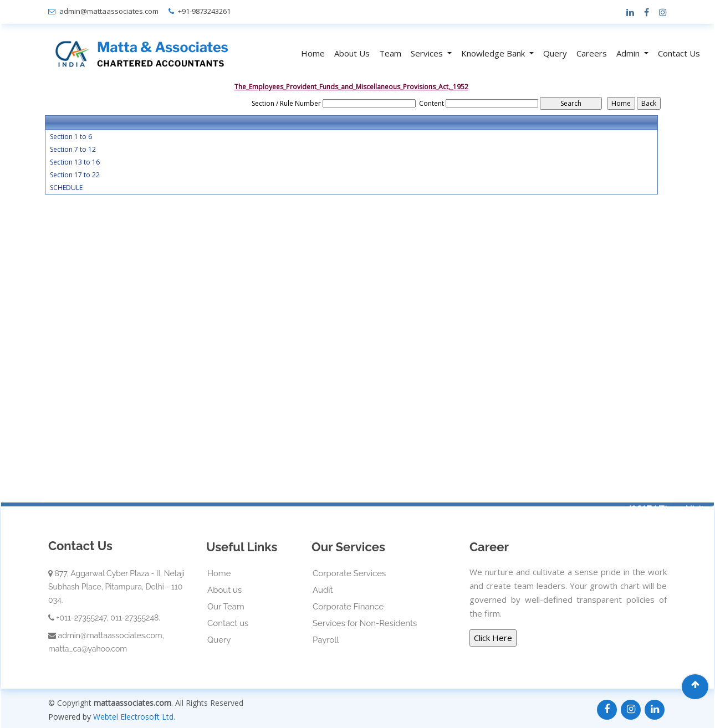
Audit (323, 590)
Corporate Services (349, 573)
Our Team (226, 607)
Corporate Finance (348, 607)
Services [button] (428, 53)
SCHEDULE (66, 188)
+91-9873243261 (204, 11)
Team (390, 53)
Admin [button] (629, 53)
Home (313, 53)
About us (224, 590)
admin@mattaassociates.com (109, 11)
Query (555, 53)
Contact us (228, 623)
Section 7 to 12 (73, 150)
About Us (352, 53)
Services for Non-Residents (365, 623)
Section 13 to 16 (75, 162)
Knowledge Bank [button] (494, 53)
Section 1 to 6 (71, 137)
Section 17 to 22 (75, 175)
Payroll (326, 640)
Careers (592, 53)
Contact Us (679, 53)
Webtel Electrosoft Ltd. (134, 717)
